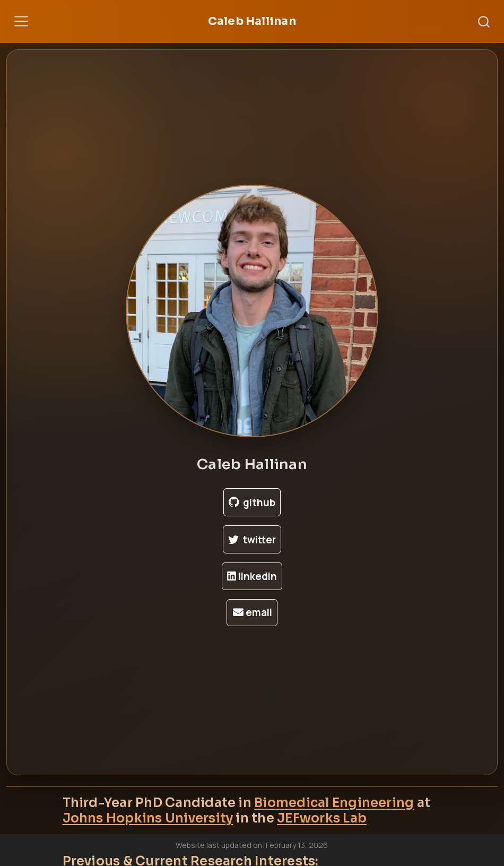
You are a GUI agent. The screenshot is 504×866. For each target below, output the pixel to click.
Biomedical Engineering (334, 803)
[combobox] (484, 21)
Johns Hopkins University (148, 818)
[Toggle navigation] (21, 21)
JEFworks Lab (322, 818)
